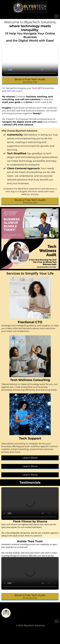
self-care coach (15, 91)
